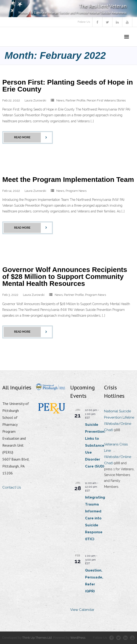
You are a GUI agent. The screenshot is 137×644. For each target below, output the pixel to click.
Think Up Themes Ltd (37, 638)
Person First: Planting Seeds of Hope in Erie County (68, 86)
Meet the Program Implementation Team (68, 179)
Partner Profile (75, 100)
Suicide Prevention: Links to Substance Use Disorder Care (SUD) (95, 445)
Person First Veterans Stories (106, 100)
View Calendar (82, 610)
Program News (76, 191)
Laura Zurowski (35, 100)
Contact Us (12, 487)
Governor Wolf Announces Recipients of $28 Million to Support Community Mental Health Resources (65, 276)
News (60, 100)
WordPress (78, 638)
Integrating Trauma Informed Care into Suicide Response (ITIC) (95, 518)
